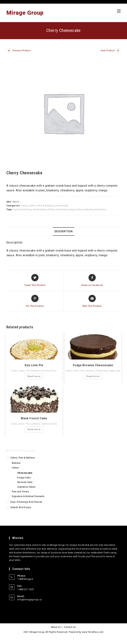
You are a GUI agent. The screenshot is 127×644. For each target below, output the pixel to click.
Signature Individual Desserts (28, 496)
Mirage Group (25, 13)
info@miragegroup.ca (30, 600)
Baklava (16, 463)
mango (71, 209)
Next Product (108, 51)
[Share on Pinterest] (35, 301)
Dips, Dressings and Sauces (26, 502)
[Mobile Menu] (119, 11)
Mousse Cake (25, 482)
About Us (56, 627)
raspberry (88, 209)
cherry (51, 209)
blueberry (26, 209)
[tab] (63, 231)
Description (63, 231)
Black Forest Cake (34, 418)
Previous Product (21, 51)
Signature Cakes (49, 424)
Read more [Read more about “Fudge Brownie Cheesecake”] (93, 376)
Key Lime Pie (34, 365)
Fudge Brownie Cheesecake (93, 365)
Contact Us (70, 627)
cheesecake (39, 209)
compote (61, 209)
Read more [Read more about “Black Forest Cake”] (34, 429)
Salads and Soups (21, 507)
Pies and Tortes (49, 371)
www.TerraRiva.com (93, 632)
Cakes (25, 206)
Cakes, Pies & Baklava (41, 206)
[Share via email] (92, 301)
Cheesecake (62, 206)
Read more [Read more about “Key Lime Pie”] (34, 376)
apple (16, 209)
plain (78, 209)
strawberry (100, 209)
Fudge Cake (115, 371)
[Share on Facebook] (92, 281)
